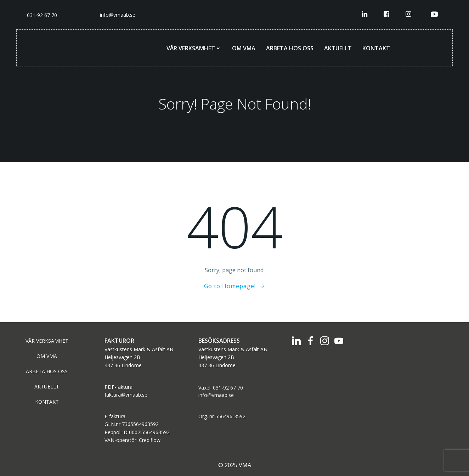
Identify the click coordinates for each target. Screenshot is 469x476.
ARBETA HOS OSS (290, 48)
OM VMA (244, 48)
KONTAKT (376, 48)
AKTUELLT (338, 48)
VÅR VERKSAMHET (194, 48)
